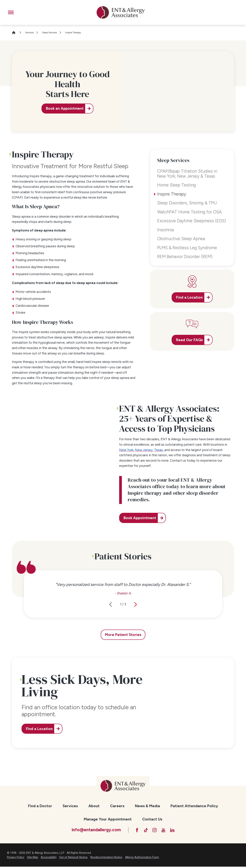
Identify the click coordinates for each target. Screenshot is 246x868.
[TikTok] (144, 831)
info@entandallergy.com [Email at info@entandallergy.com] (93, 831)
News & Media (147, 806)
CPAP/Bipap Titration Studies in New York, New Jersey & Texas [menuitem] (187, 174)
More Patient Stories (123, 635)
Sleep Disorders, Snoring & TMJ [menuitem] (187, 203)
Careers (117, 806)
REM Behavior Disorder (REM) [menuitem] (185, 257)
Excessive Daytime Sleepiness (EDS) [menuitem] (192, 221)
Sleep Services (49, 33)
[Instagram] (155, 831)
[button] (11, 12)
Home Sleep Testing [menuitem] (177, 185)
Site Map (33, 859)
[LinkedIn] (175, 831)
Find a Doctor (40, 806)
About (94, 806)
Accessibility (49, 859)
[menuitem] (40, 806)
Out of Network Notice (73, 859)
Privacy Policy (16, 859)
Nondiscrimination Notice (106, 859)
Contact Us (152, 819)
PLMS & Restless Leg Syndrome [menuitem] (187, 248)
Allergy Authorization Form (142, 859)
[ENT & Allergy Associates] (121, 12)
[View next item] (136, 604)
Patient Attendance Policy (194, 806)
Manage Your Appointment (108, 819)
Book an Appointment (64, 108)
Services (29, 33)
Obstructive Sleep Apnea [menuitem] (181, 239)
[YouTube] (165, 831)
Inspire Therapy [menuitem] (172, 194)
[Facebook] (134, 831)
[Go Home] (15, 33)
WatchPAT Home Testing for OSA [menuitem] (189, 212)
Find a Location (41, 729)
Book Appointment (142, 518)
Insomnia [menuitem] (165, 230)
